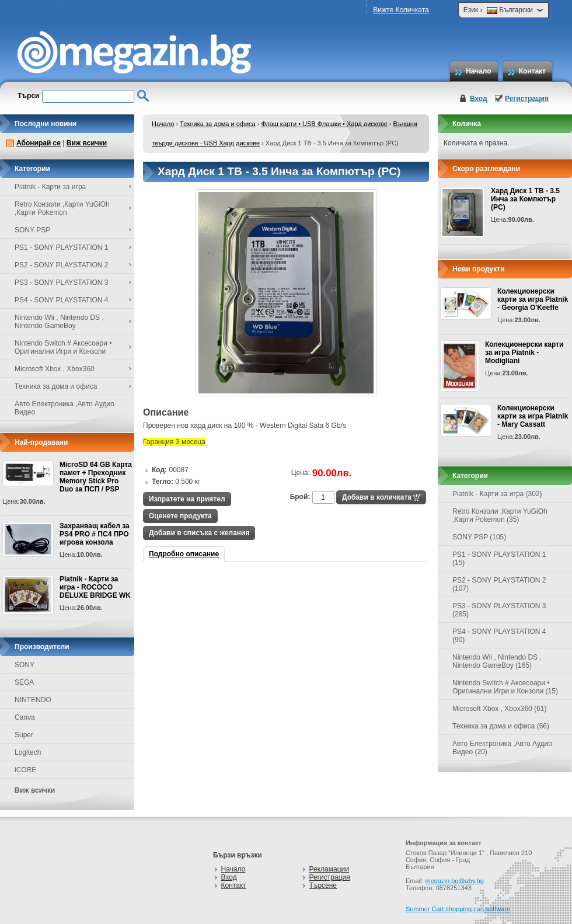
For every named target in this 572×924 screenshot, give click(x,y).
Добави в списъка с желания (199, 533)
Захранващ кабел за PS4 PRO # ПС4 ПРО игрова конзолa (95, 534)
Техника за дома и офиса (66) (501, 726)
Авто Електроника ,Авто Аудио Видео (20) (502, 748)
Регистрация (527, 99)
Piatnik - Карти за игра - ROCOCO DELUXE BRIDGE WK (95, 587)
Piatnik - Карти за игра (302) (497, 494)
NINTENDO (33, 700)
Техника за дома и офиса (218, 124)
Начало (478, 71)
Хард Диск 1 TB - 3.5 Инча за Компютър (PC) (525, 199)
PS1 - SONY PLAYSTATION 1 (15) (499, 559)
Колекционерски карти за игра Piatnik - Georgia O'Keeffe (533, 299)
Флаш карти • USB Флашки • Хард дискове (324, 124)
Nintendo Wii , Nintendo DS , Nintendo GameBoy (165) (497, 661)
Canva (25, 717)
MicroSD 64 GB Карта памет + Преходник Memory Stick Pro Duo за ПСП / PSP (96, 477)
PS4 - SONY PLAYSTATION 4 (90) (499, 636)
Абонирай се (39, 143)
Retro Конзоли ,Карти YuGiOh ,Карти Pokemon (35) (500, 515)
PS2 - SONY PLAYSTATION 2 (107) (499, 584)
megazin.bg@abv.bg (455, 881)
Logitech (28, 752)
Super (24, 735)
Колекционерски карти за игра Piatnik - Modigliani (524, 353)
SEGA (24, 682)
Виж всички (87, 143)
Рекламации (329, 869)
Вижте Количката (401, 10)
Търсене (323, 885)
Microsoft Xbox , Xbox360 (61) (499, 709)
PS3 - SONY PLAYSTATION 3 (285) (499, 610)
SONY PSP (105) (479, 537)
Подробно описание (184, 554)
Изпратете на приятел (187, 499)
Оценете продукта (180, 516)
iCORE (25, 770)
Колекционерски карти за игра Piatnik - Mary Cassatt (533, 416)
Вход (479, 99)
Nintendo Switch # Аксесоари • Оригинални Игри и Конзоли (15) (505, 687)
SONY (25, 665)
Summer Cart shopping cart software (458, 909)
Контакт (532, 71)
